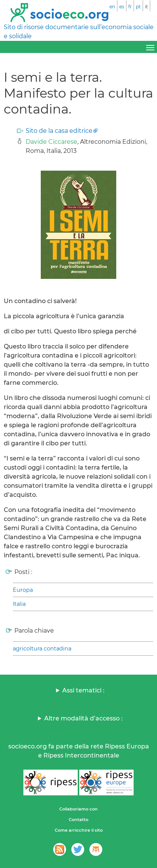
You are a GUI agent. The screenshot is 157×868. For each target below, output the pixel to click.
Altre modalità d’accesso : (83, 718)
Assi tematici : (83, 690)
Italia (19, 604)
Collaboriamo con (78, 809)
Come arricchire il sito (79, 830)
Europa (23, 590)
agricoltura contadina (42, 649)
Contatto (78, 820)
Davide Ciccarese (52, 142)
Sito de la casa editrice (59, 131)
